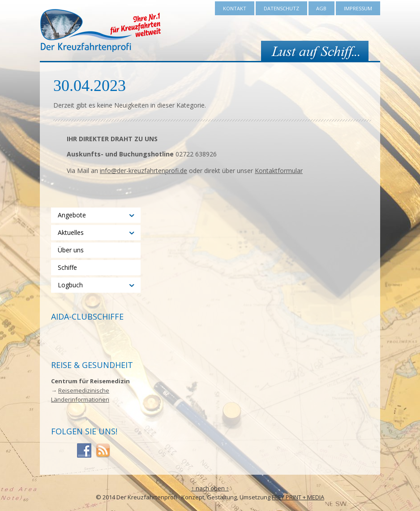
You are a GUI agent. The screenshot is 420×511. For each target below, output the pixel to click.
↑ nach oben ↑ (210, 488)
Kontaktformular (279, 171)
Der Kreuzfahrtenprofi (100, 30)
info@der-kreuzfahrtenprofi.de (144, 171)
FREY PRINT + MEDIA (298, 497)
